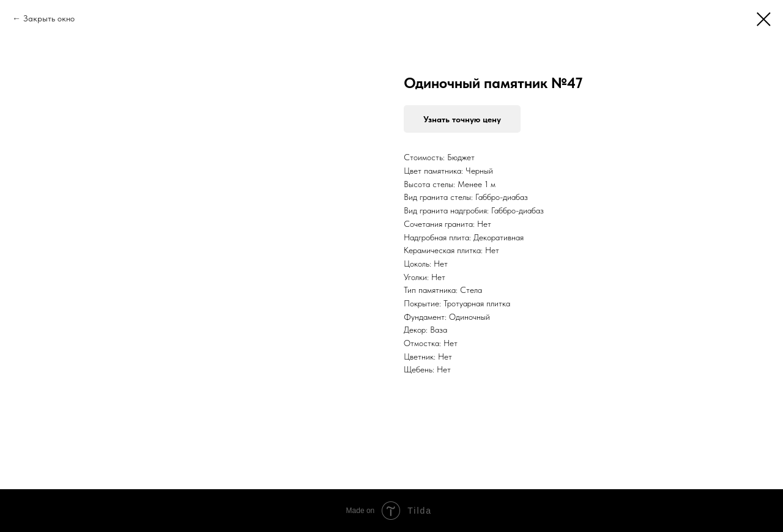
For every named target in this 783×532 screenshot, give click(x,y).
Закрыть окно (49, 18)
